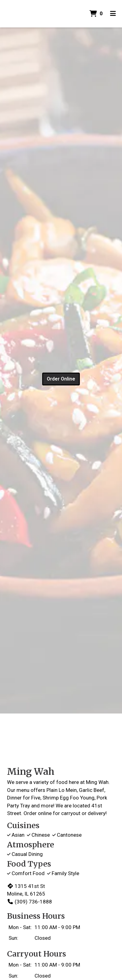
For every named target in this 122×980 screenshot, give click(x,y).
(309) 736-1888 (30, 902)
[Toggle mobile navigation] (113, 14)
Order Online (61, 379)
